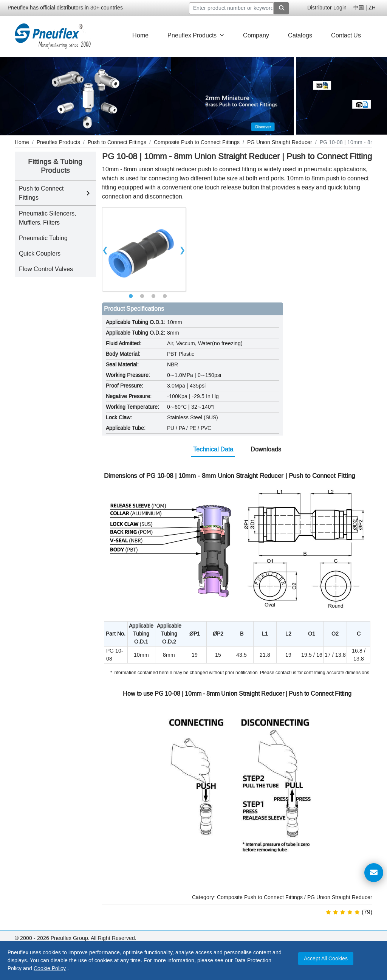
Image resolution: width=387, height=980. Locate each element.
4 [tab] (165, 296)
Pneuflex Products (196, 35)
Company (256, 35)
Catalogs (300, 35)
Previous (105, 249)
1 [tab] (131, 296)
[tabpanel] (144, 249)
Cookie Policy (50, 968)
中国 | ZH (365, 8)
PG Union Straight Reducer (340, 897)
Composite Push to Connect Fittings (260, 897)
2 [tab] (142, 296)
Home (140, 35)
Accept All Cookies (326, 959)
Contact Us (346, 35)
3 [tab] (153, 296)
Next (183, 249)
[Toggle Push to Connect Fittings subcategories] (88, 193)
